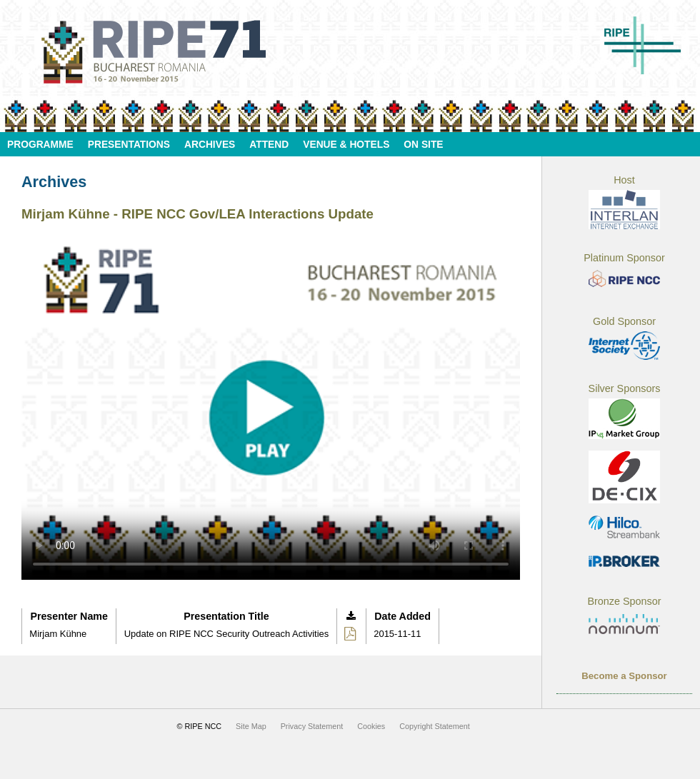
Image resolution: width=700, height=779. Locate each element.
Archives (210, 145)
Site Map (251, 726)
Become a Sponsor (624, 676)
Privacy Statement (312, 726)
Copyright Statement (434, 726)
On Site (423, 145)
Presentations (129, 145)
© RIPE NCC (200, 726)
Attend (269, 145)
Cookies (371, 726)
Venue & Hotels (346, 145)
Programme (40, 145)
